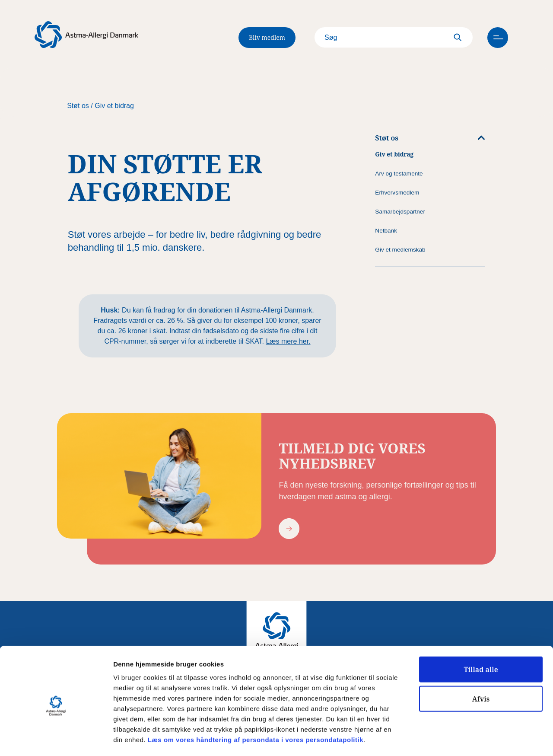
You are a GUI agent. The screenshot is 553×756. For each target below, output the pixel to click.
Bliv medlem (267, 37)
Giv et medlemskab (400, 250)
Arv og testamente (399, 174)
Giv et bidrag (114, 106)
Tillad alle (481, 634)
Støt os (78, 106)
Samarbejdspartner (400, 212)
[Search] (386, 38)
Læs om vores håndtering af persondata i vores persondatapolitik (254, 704)
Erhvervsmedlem (397, 193)
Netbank (386, 231)
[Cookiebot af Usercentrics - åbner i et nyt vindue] (56, 739)
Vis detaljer (449, 739)
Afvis (481, 663)
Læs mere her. (288, 341)
